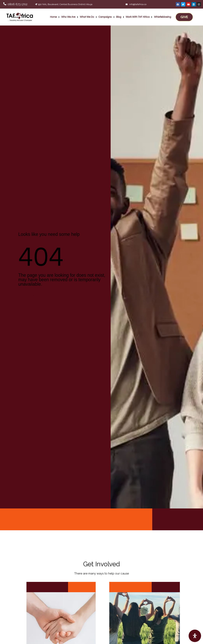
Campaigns (105, 17)
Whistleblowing (163, 17)
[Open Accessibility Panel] (195, 636)
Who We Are (68, 17)
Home (53, 17)
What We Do (87, 17)
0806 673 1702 (17, 4)
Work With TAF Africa (138, 17)
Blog (119, 17)
